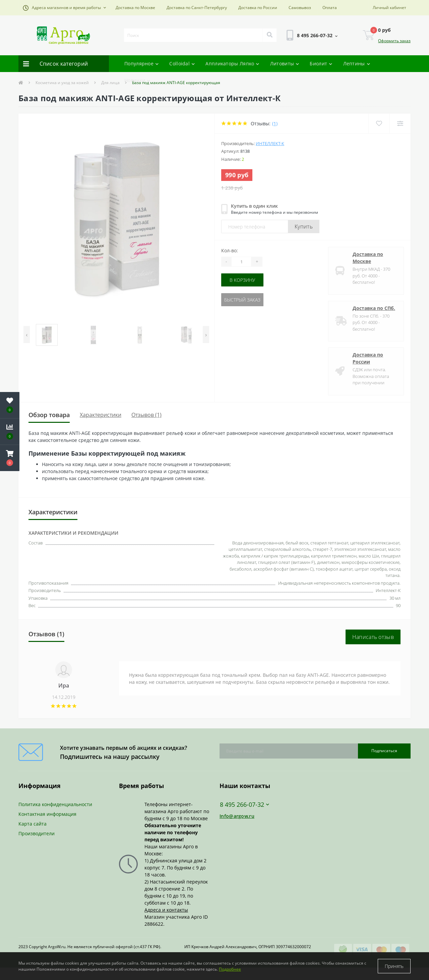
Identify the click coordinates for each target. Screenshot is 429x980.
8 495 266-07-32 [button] (244, 805)
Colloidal (182, 63)
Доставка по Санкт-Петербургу (197, 8)
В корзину (242, 280)
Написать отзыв (373, 637)
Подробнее (230, 969)
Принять (394, 966)
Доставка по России (258, 8)
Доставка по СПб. (374, 308)
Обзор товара (49, 415)
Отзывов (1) (146, 415)
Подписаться (384, 751)
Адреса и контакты (166, 910)
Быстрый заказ (242, 300)
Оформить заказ (394, 41)
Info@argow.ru (237, 816)
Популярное (141, 63)
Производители (37, 833)
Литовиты (285, 63)
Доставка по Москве (135, 8)
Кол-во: (230, 250)
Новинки (137, 80)
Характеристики (101, 415)
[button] (64, 8)
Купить (304, 226)
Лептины (357, 63)
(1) (275, 123)
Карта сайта (33, 824)
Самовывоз (300, 8)
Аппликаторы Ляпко (232, 63)
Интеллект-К (270, 143)
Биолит (321, 63)
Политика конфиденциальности (55, 804)
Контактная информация (47, 814)
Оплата (330, 8)
